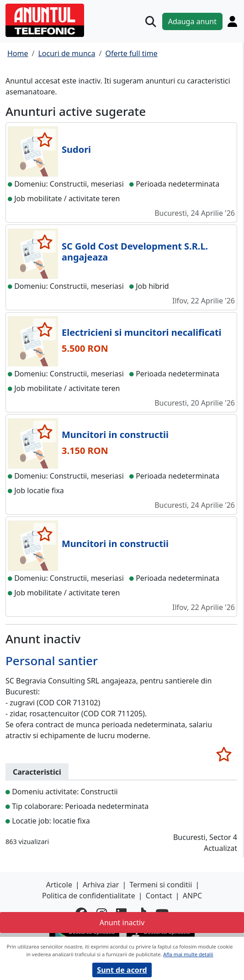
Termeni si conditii (161, 885)
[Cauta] (151, 21)
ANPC (192, 896)
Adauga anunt (192, 21)
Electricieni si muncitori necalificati (142, 332)
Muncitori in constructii (115, 435)
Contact (159, 896)
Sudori (76, 149)
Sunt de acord (122, 970)
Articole (59, 885)
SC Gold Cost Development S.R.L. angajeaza (135, 252)
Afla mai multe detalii (188, 954)
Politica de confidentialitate (89, 896)
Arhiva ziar (101, 885)
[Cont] (232, 21)
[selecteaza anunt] (45, 140)
